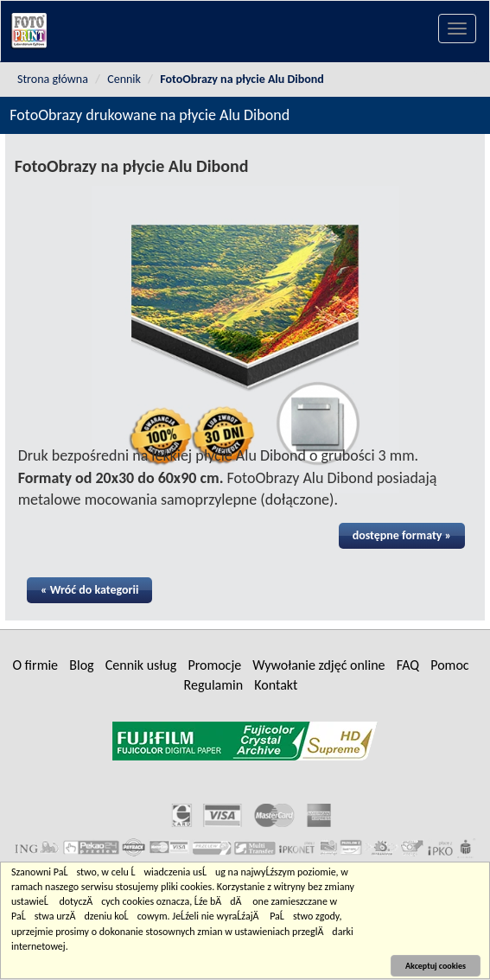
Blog (81, 665)
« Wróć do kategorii (90, 590)
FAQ (408, 665)
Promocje (214, 665)
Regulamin (214, 685)
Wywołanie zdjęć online (318, 665)
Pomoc (449, 665)
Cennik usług (141, 665)
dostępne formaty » (402, 535)
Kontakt (276, 685)
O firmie (35, 665)
